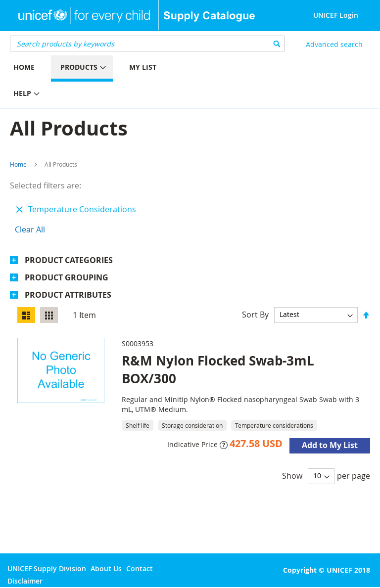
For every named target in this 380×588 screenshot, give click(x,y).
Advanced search (334, 44)
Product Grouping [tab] (67, 277)
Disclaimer (25, 581)
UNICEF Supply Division (47, 568)
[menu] (95, 82)
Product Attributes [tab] (68, 295)
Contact (140, 568)
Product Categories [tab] (69, 260)
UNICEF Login (336, 15)
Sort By (255, 314)
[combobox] (147, 44)
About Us (106, 568)
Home (18, 164)
